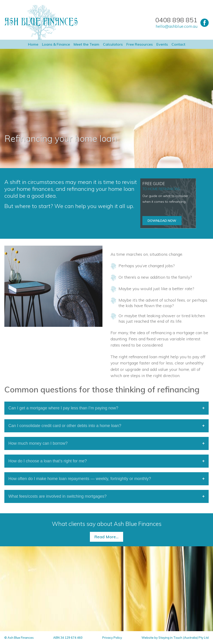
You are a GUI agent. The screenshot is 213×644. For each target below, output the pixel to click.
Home (33, 44)
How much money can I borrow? (38, 443)
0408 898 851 (176, 20)
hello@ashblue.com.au (177, 26)
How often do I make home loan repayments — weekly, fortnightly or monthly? (80, 479)
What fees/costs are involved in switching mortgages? (58, 496)
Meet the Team (86, 44)
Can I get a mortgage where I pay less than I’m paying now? (63, 408)
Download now (162, 221)
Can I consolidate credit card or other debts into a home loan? (65, 426)
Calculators (113, 44)
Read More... (106, 537)
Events (162, 44)
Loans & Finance (56, 44)
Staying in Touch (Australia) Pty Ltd (184, 638)
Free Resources (140, 44)
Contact (178, 44)
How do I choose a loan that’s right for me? (48, 461)
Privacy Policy (112, 638)
